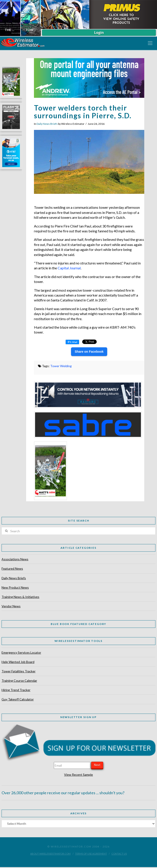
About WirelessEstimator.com (50, 854)
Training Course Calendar (19, 681)
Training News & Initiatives (20, 597)
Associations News (15, 559)
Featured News (12, 568)
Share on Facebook (89, 352)
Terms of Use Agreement (91, 854)
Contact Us (119, 854)
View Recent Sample (78, 775)
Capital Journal (69, 268)
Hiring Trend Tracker (16, 690)
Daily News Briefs (47, 124)
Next (97, 765)
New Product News (15, 587)
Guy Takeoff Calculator (18, 699)
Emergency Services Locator (21, 652)
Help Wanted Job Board (18, 662)
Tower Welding (61, 366)
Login (99, 33)
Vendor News (11, 606)
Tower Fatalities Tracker (19, 671)
